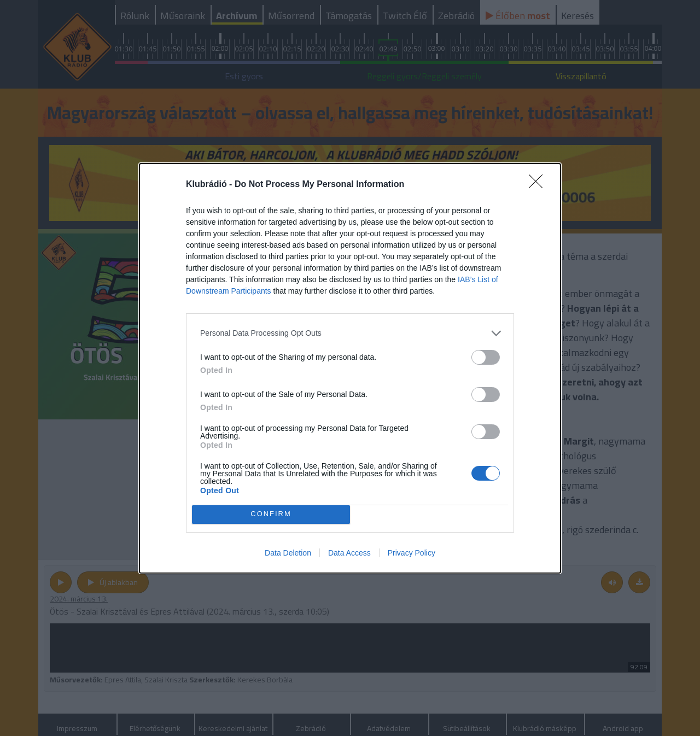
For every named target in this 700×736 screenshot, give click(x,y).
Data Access (349, 553)
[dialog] (350, 368)
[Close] (539, 185)
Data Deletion (288, 553)
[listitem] (350, 333)
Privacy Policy (412, 553)
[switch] (486, 357)
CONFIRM (271, 514)
